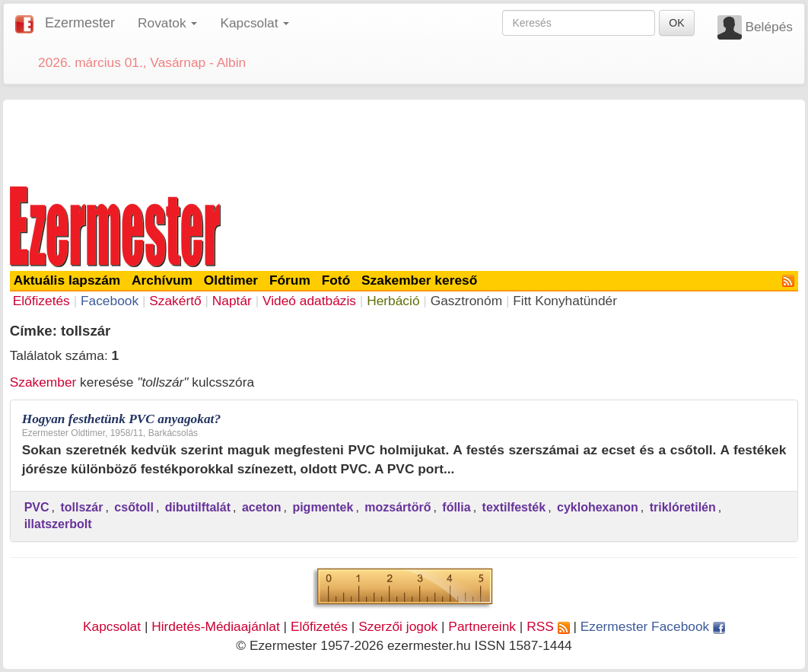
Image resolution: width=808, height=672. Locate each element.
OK (676, 23)
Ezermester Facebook (653, 626)
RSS (548, 626)
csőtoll (134, 507)
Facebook (110, 301)
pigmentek (323, 507)
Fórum (290, 280)
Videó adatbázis (309, 301)
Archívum (162, 280)
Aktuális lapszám (67, 280)
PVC (37, 507)
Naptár (232, 301)
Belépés (769, 27)
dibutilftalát (198, 507)
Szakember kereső (419, 280)
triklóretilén (683, 507)
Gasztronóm (466, 301)
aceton (262, 507)
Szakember (43, 382)
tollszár (81, 507)
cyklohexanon (598, 507)
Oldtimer (231, 280)
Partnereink (482, 626)
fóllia (456, 507)
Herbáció (393, 301)
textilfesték (514, 507)
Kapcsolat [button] (254, 23)
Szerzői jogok (398, 626)
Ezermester (80, 23)
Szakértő (175, 301)
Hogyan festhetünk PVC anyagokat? (121, 419)
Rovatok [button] (167, 23)
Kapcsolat (112, 626)
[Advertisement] (404, 140)
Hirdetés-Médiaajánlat (216, 626)
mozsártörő (398, 507)
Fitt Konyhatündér (565, 301)
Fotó (336, 280)
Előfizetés (41, 301)
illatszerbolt (58, 524)
